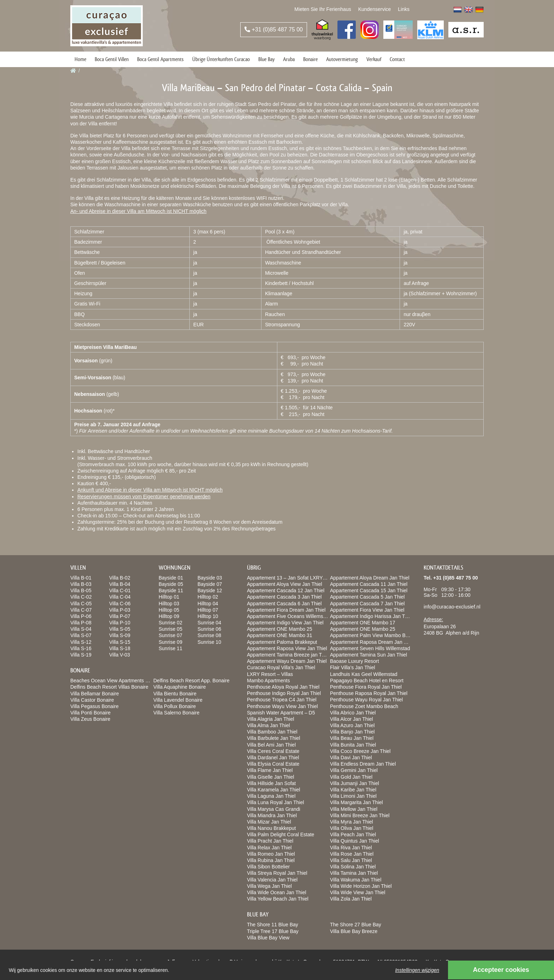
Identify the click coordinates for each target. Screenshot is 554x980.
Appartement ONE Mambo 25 (279, 629)
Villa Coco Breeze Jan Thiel (360, 751)
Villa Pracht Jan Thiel (270, 841)
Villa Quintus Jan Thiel (355, 841)
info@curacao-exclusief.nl (452, 607)
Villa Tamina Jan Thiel (354, 873)
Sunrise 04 (209, 623)
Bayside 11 (171, 590)
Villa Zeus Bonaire (90, 719)
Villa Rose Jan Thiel (352, 854)
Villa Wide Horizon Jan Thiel (361, 886)
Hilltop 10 (208, 616)
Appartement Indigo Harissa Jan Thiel (371, 616)
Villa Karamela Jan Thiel (273, 790)
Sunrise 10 (209, 642)
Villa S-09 (120, 635)
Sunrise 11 (170, 648)
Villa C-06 (120, 604)
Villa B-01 (81, 578)
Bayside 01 (171, 578)
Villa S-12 (81, 642)
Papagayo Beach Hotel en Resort (367, 681)
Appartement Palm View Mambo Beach (373, 635)
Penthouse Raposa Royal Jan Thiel (369, 693)
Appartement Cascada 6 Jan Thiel (284, 604)
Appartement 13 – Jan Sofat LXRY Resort (293, 578)
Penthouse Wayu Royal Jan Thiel (366, 700)
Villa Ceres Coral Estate (273, 751)
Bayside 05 (171, 584)
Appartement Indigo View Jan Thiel (285, 623)
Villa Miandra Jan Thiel (272, 815)
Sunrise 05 (170, 629)
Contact (397, 59)
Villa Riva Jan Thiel (351, 848)
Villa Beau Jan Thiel (352, 738)
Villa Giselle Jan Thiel (270, 777)
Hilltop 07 (208, 610)
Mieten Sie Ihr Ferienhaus (323, 9)
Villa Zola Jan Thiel (351, 899)
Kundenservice (375, 9)
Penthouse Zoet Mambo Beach (364, 706)
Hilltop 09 (169, 616)
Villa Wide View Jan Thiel (358, 892)
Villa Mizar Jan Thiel (269, 822)
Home (80, 59)
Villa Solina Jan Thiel (353, 867)
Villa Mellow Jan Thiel (354, 809)
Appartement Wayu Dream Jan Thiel (287, 661)
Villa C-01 (120, 590)
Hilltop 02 (208, 597)
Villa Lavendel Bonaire (178, 700)
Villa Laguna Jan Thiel (271, 796)
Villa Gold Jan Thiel (351, 777)
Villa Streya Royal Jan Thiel (277, 873)
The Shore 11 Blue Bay (273, 925)
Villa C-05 (81, 604)
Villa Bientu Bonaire (175, 694)
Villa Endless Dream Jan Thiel (363, 764)
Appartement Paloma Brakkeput (282, 642)
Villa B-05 (81, 590)
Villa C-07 (81, 610)
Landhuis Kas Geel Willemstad (364, 674)
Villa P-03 (120, 610)
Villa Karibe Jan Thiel (353, 790)
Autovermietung (342, 59)
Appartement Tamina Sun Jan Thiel (369, 655)
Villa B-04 (120, 584)
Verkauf (374, 59)
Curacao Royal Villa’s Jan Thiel (281, 667)
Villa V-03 (120, 655)
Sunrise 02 (170, 623)
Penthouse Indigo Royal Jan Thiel (284, 693)
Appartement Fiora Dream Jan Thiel (286, 610)
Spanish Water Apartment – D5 (281, 713)
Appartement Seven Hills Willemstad (370, 648)
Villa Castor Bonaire (92, 700)
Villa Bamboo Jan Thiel (272, 732)
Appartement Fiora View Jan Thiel (367, 610)
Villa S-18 (120, 648)
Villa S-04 (81, 629)
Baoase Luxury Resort (355, 661)
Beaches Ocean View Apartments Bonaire (116, 681)
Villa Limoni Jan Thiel (353, 796)
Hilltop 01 (169, 597)
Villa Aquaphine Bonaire (179, 687)
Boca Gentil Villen (112, 59)
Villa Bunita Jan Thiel (353, 745)
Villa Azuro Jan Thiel (352, 725)
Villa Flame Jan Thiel (270, 770)
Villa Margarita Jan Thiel (356, 802)
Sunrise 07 (170, 635)
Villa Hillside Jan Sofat (271, 783)
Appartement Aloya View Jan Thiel (285, 584)
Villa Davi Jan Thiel (351, 758)
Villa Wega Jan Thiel (269, 886)
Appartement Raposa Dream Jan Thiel (372, 642)
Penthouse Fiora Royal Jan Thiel (366, 687)
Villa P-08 (81, 623)
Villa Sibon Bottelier (268, 867)
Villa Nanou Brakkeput (271, 828)
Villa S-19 (81, 655)
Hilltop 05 (169, 610)
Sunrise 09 (170, 642)
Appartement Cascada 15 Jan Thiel (369, 590)
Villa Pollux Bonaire (175, 706)
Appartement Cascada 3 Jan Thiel (284, 597)
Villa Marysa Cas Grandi (274, 809)
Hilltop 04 (208, 604)
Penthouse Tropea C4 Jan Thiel (282, 700)
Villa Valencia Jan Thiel (272, 880)
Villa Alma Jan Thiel (269, 725)
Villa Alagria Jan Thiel (270, 719)
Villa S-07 (81, 635)
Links (404, 9)
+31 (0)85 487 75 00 (274, 29)
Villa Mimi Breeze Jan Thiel (360, 815)
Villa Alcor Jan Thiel (352, 719)
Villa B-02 (120, 578)
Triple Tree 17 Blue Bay (273, 931)
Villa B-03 (81, 584)
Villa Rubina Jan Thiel (271, 860)
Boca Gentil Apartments (160, 59)
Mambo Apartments (268, 681)
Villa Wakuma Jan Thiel (356, 880)
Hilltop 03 (169, 604)
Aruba (289, 59)
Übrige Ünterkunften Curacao (221, 59)
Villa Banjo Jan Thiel (352, 732)
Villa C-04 (120, 597)
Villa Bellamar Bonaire (95, 694)
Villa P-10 (120, 623)
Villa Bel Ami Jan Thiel (271, 745)
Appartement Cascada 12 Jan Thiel (286, 590)
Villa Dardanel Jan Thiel (273, 758)
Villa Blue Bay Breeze (354, 931)
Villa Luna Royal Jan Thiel (275, 802)
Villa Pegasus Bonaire (95, 706)
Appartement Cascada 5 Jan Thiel (367, 597)
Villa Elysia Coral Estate (273, 764)
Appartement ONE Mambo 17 (363, 623)
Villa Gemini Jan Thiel (354, 770)
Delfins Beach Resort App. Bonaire (191, 681)
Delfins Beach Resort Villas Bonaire (109, 687)
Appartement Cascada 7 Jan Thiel (367, 604)
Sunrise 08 (209, 635)
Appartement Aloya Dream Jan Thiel (370, 578)
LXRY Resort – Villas (270, 674)
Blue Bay (266, 59)
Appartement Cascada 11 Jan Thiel (369, 584)
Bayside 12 (210, 590)
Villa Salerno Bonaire (176, 713)
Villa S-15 (120, 642)
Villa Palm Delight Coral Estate (281, 835)
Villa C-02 (81, 597)
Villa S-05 (120, 629)
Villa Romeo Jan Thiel (271, 854)
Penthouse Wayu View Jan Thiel (282, 706)
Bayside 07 (210, 584)
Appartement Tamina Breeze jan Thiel (288, 655)
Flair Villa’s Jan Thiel (353, 667)
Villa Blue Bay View (268, 938)
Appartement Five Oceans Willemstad (288, 616)
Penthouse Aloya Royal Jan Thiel (283, 687)
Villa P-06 (81, 616)
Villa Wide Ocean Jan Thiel (277, 892)
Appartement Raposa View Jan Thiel (287, 648)
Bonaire (310, 59)
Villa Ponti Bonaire (90, 713)
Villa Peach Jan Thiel (353, 835)
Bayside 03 (210, 578)
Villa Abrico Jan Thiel (353, 713)
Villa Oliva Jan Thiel (352, 828)
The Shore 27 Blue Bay (356, 925)
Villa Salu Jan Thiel (351, 860)
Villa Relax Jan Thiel (269, 848)
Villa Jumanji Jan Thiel (355, 783)
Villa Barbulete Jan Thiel (273, 738)
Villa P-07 (120, 616)
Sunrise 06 (209, 629)
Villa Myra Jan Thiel (352, 822)
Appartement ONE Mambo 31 (279, 635)
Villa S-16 (81, 648)
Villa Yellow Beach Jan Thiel (278, 899)
